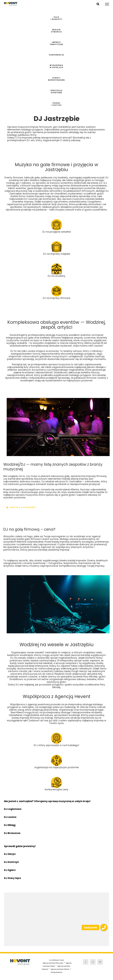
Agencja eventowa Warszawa (53, 963)
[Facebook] (86, 962)
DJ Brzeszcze (12, 833)
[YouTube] (100, 962)
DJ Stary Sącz (12, 878)
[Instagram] (93, 962)
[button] (104, 927)
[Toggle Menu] (107, 4)
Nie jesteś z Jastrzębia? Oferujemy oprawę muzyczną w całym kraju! (47, 801)
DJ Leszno (10, 817)
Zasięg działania (57, 972)
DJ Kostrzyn (11, 862)
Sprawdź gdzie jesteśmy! (20, 846)
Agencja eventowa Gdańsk (60, 969)
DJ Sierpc (10, 854)
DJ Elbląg (10, 825)
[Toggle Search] (98, 4)
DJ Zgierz (10, 870)
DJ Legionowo (13, 809)
